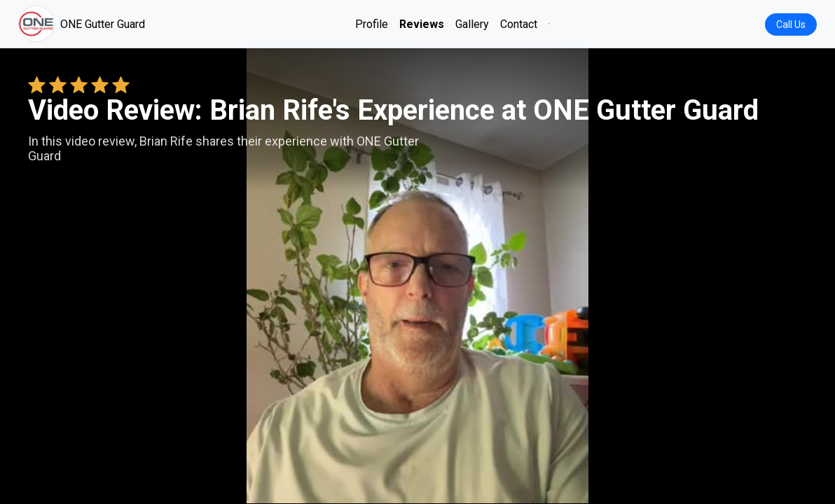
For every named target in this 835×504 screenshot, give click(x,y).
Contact (519, 24)
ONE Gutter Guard (82, 24)
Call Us (791, 24)
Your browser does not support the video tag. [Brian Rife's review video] (417, 276)
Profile (372, 24)
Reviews (422, 24)
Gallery (472, 24)
